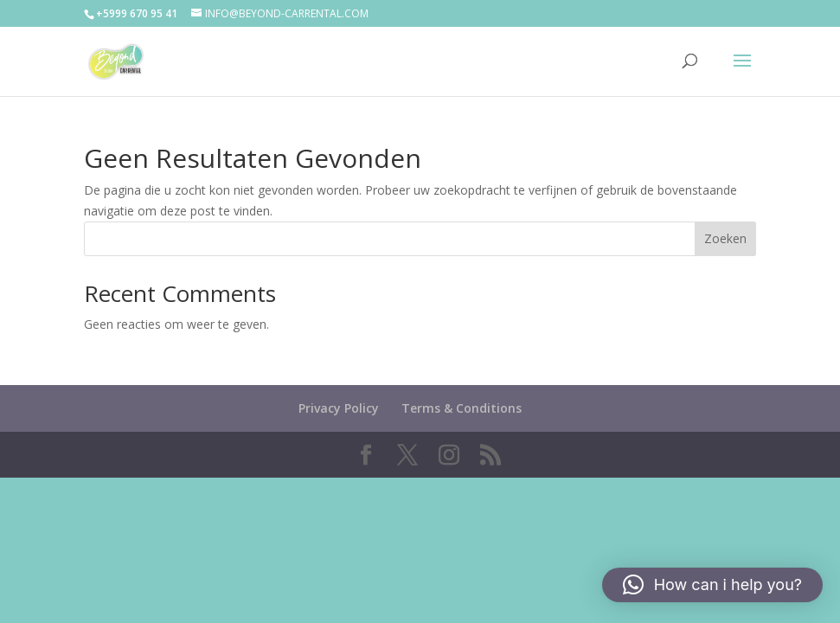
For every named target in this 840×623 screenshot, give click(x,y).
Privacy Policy (339, 408)
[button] (712, 585)
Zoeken (725, 238)
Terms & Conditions (462, 408)
